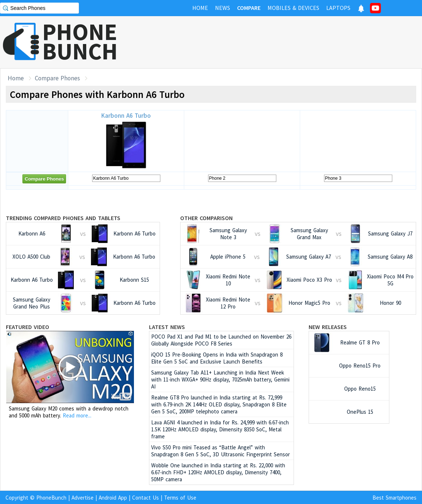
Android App (113, 498)
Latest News (167, 327)
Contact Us (145, 498)
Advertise (83, 498)
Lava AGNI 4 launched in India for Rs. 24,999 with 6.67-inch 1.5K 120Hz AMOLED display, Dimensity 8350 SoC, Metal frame (220, 429)
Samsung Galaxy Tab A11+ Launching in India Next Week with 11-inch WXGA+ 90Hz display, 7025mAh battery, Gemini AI (220, 379)
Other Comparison (206, 218)
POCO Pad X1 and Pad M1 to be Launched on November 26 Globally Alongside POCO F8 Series (221, 340)
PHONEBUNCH (80, 41)
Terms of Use (180, 498)
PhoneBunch (51, 498)
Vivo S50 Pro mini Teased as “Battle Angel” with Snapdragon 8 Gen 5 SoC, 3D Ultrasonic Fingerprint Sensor (221, 451)
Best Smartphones (394, 498)
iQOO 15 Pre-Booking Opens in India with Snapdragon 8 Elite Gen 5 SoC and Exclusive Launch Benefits (217, 358)
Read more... (77, 415)
